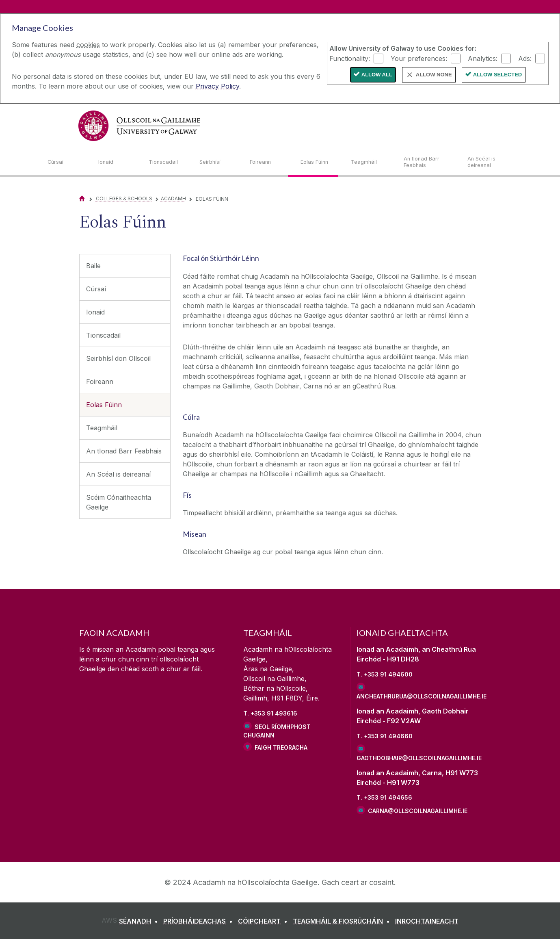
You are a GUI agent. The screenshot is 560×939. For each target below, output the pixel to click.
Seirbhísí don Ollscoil (118, 358)
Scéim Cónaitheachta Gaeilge (119, 502)
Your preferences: (419, 58)
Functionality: (350, 58)
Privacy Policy (217, 86)
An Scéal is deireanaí (118, 474)
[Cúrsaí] (66, 162)
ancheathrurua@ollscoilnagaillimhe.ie (419, 696)
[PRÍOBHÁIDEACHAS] (200, 921)
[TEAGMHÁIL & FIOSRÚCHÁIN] (343, 921)
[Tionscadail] (168, 162)
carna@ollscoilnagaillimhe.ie (418, 811)
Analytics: (483, 58)
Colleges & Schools (124, 198)
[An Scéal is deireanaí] (490, 162)
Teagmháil (102, 428)
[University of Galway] (139, 126)
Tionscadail (103, 335)
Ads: (525, 58)
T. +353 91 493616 (270, 713)
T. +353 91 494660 (385, 736)
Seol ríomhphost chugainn (277, 731)
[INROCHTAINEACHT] (427, 921)
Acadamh (173, 198)
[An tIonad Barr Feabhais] (429, 162)
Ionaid (95, 312)
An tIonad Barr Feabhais (124, 451)
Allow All (377, 75)
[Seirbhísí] (218, 162)
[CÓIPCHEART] (264, 921)
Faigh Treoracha (281, 747)
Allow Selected (498, 75)
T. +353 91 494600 (385, 674)
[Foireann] (269, 162)
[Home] (82, 198)
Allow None (434, 75)
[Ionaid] (117, 162)
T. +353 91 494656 (384, 797)
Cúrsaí (96, 289)
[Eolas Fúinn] (319, 162)
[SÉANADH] (140, 921)
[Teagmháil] (371, 162)
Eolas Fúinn (104, 405)
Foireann (100, 382)
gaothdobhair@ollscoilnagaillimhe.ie (419, 758)
